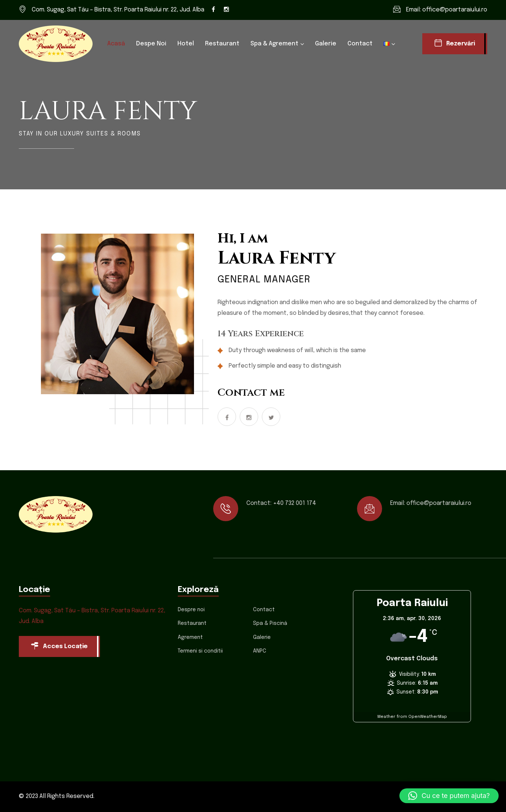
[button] (449, 796)
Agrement (190, 637)
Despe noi (151, 44)
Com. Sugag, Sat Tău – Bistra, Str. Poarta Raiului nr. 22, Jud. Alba (118, 10)
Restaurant (222, 44)
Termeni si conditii (200, 651)
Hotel (186, 44)
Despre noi (191, 610)
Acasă (116, 44)
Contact (360, 44)
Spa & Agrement (274, 44)
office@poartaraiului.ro (455, 10)
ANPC (260, 651)
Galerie (326, 44)
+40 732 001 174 (294, 503)
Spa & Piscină (270, 623)
